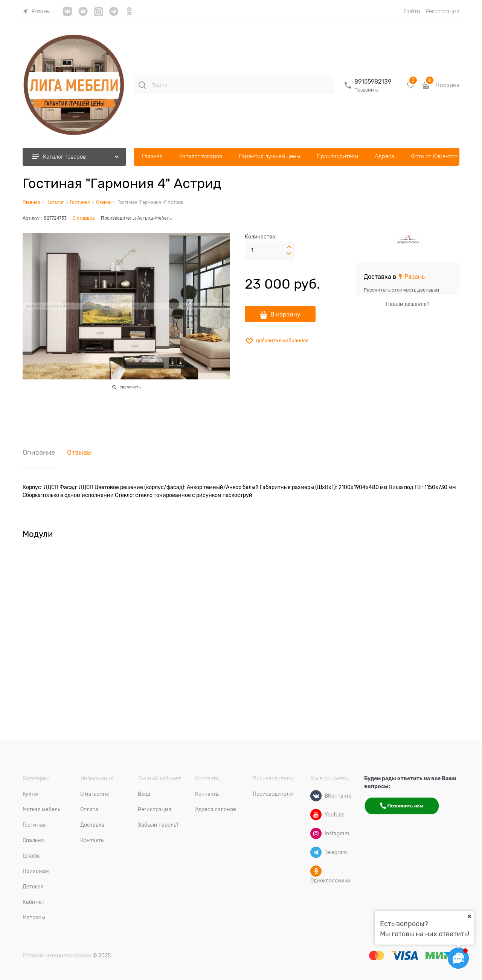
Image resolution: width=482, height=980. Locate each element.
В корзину (285, 315)
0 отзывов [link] (84, 218)
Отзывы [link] (79, 453)
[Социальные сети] (458, 958)
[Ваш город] (469, 916)
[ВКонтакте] (316, 796)
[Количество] (269, 250)
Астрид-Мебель (154, 218)
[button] (289, 247)
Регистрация (442, 11)
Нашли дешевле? (408, 304)
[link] (36, 11)
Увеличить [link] (130, 387)
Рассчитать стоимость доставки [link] (401, 290)
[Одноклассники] (316, 871)
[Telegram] (316, 852)
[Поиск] (142, 85)
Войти (412, 11)
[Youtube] (316, 815)
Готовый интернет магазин (57, 956)
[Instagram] (316, 833)
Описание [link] (39, 453)
